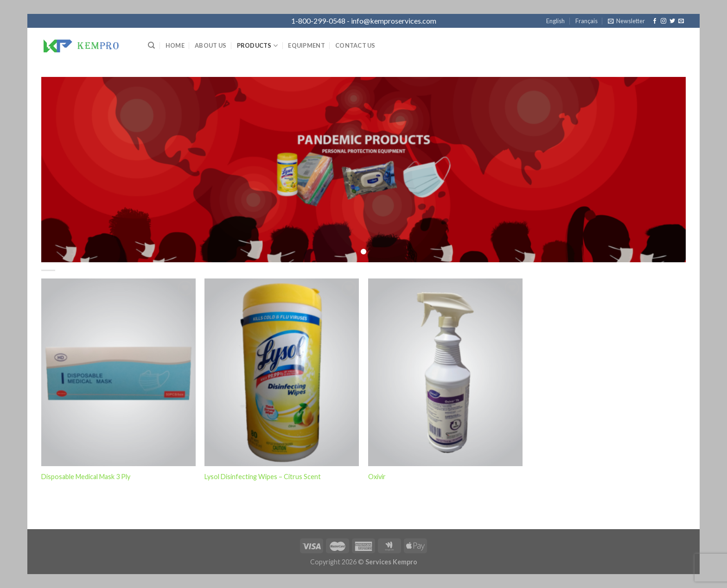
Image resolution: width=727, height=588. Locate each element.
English (555, 21)
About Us (210, 45)
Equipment (306, 45)
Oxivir (377, 477)
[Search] (151, 45)
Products (258, 46)
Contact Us (355, 45)
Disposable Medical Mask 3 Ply (86, 477)
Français (587, 21)
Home (175, 45)
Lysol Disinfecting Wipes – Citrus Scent (263, 477)
